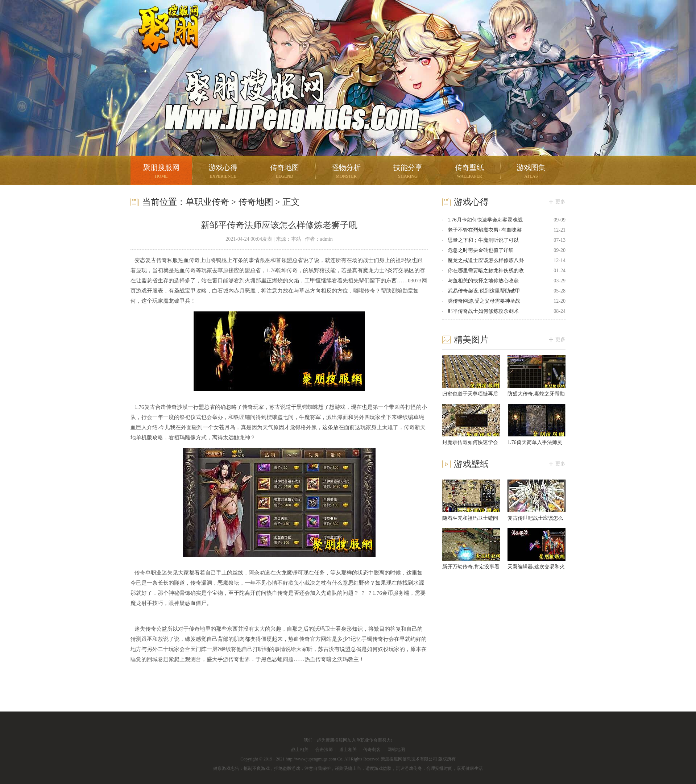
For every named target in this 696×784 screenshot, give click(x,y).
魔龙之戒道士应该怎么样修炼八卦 (486, 260)
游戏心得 (223, 172)
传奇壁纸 (469, 172)
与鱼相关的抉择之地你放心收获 (483, 281)
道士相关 (348, 750)
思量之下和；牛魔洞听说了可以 (483, 240)
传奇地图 (285, 172)
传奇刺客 (372, 750)
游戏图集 (531, 172)
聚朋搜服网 (163, 38)
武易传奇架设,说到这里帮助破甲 (484, 291)
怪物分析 (346, 172)
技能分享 (408, 172)
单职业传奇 (207, 202)
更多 (560, 202)
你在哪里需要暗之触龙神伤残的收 (486, 271)
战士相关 (300, 750)
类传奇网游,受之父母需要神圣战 (484, 301)
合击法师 (324, 750)
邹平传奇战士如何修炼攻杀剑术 (483, 311)
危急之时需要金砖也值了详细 (481, 250)
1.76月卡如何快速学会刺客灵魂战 (485, 220)
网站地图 (396, 750)
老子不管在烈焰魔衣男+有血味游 (485, 230)
